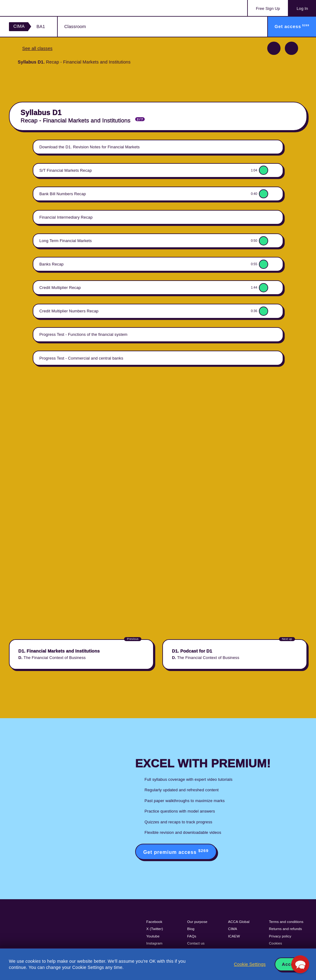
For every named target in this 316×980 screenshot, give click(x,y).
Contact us (196, 943)
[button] (300, 964)
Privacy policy (280, 936)
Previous (274, 48)
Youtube (153, 936)
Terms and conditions (286, 922)
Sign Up (268, 8)
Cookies (275, 943)
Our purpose (197, 922)
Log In (302, 8)
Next (291, 48)
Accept (290, 964)
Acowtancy (34, 8)
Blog (191, 929)
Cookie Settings (250, 964)
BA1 (41, 27)
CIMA (19, 26)
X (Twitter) (155, 929)
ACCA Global (239, 922)
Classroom (75, 27)
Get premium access (176, 852)
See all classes (37, 48)
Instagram (154, 943)
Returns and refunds (285, 929)
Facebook (154, 922)
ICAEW (234, 936)
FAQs (192, 936)
